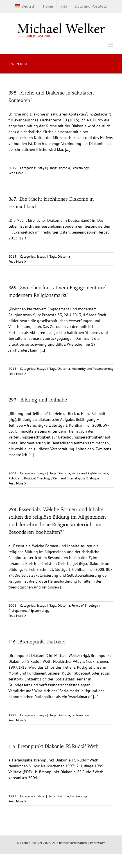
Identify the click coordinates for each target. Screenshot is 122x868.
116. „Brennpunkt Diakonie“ (38, 642)
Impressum (98, 843)
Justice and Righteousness (90, 473)
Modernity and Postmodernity (92, 369)
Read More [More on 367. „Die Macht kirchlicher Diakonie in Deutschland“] (16, 261)
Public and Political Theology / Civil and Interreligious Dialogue (54, 478)
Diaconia (64, 168)
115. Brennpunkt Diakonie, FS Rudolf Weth (54, 746)
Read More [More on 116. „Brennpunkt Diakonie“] (16, 720)
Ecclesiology (80, 168)
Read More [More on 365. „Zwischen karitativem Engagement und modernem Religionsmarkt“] (16, 374)
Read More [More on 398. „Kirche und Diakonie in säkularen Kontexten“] (16, 173)
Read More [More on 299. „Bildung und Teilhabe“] (16, 483)
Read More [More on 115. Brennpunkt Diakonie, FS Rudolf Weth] (16, 801)
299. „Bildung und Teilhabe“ (38, 400)
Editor (41, 796)
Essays (41, 168)
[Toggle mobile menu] (111, 45)
